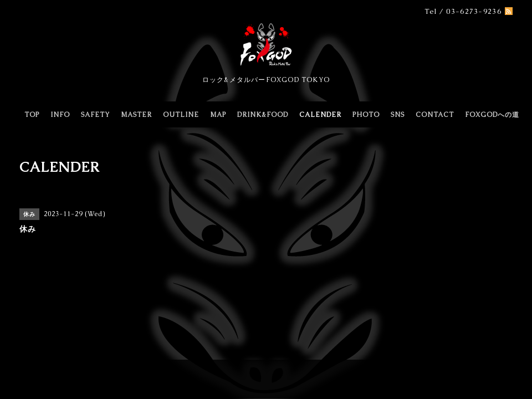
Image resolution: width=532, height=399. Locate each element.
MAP (218, 115)
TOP (32, 115)
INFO (60, 115)
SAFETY (95, 115)
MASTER (136, 115)
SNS (398, 115)
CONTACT (435, 115)
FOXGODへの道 (492, 115)
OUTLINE (181, 115)
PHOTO (366, 115)
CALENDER (320, 115)
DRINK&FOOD (263, 115)
